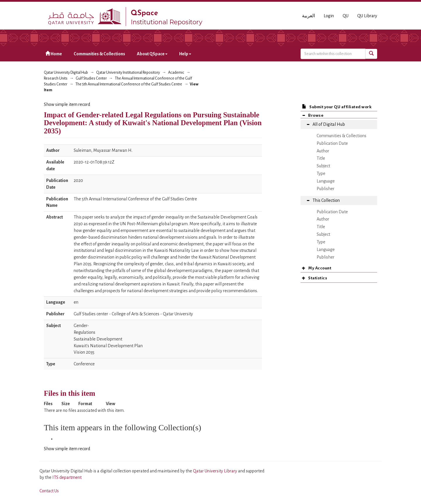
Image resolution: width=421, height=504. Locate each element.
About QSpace (152, 54)
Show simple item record (67, 104)
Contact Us (49, 491)
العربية (308, 16)
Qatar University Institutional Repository (128, 73)
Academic (176, 73)
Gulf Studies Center (91, 78)
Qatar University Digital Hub (66, 73)
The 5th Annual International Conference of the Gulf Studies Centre (129, 84)
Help (185, 54)
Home (54, 54)
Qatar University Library (215, 471)
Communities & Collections (99, 54)
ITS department (67, 477)
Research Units (56, 78)
